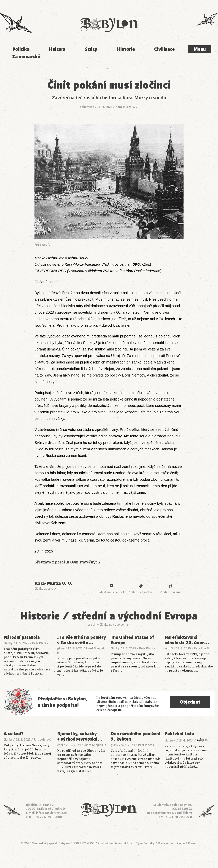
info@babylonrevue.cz (51, 813)
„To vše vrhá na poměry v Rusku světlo (82, 640)
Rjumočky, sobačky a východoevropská (80, 736)
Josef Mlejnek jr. (95, 745)
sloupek (170, 741)
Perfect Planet (187, 843)
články (8, 643)
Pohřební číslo (179, 734)
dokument (87, 107)
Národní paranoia (22, 637)
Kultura (57, 49)
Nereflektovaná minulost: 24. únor (187, 640)
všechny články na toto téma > (109, 625)
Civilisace (164, 49)
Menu (200, 49)
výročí (169, 648)
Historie (126, 49)
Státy (91, 49)
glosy (61, 648)
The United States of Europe (132, 640)
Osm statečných (85, 562)
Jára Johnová (43, 740)
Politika (21, 49)
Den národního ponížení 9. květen (135, 736)
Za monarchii (26, 57)
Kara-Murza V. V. (127, 107)
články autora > (45, 589)
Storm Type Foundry (141, 843)
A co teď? (14, 734)
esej (60, 745)
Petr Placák (40, 643)
